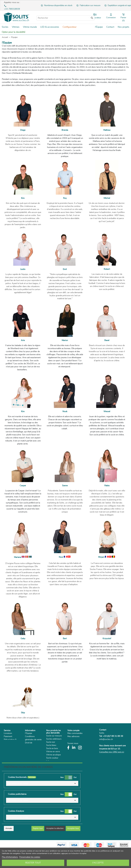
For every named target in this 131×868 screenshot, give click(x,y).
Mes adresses (73, 736)
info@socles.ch (106, 739)
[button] (42, 801)
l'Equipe (29, 733)
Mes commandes (75, 733)
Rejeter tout (33, 863)
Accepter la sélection (55, 846)
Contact (103, 730)
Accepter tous (73, 846)
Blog (27, 765)
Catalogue (29, 762)
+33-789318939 (12, 9)
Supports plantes (54, 764)
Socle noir (51, 742)
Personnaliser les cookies (30, 857)
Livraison (8, 733)
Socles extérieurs (54, 739)
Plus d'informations (10, 857)
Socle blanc (51, 745)
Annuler (9, 846)
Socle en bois (52, 748)
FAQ (6, 752)
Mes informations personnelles (81, 740)
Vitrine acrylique (53, 755)
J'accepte (98, 863)
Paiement (8, 736)
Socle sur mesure (54, 736)
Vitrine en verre (53, 752)
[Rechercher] (65, 18)
